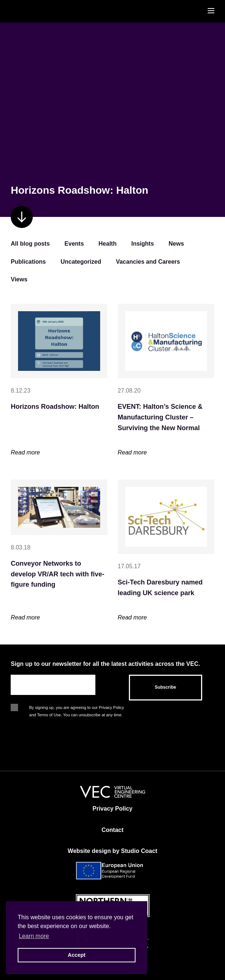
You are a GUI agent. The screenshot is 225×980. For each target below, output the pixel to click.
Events (74, 244)
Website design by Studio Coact (112, 851)
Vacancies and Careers (148, 262)
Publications (28, 262)
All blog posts (30, 244)
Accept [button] (77, 955)
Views (19, 279)
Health (108, 244)
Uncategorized (81, 262)
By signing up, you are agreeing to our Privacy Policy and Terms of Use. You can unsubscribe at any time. (76, 708)
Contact (113, 830)
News (176, 244)
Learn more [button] (34, 936)
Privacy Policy (112, 809)
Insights (142, 244)
